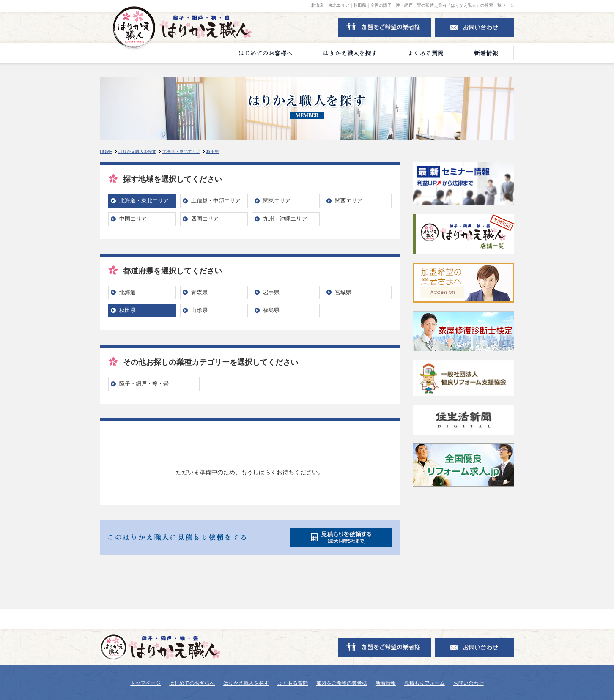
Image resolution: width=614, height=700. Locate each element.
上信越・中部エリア (216, 201)
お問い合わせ (469, 683)
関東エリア (277, 201)
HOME (106, 152)
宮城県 (343, 292)
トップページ (145, 683)
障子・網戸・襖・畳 (144, 384)
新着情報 (386, 683)
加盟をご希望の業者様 (342, 683)
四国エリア (205, 219)
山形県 (199, 310)
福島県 (271, 310)
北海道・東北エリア (181, 152)
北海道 (127, 292)
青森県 (199, 292)
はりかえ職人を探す (137, 152)
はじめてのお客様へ (192, 683)
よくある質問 (293, 683)
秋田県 (213, 152)
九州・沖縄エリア (285, 219)
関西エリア (349, 201)
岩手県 (271, 292)
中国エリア (133, 219)
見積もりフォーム (425, 683)
